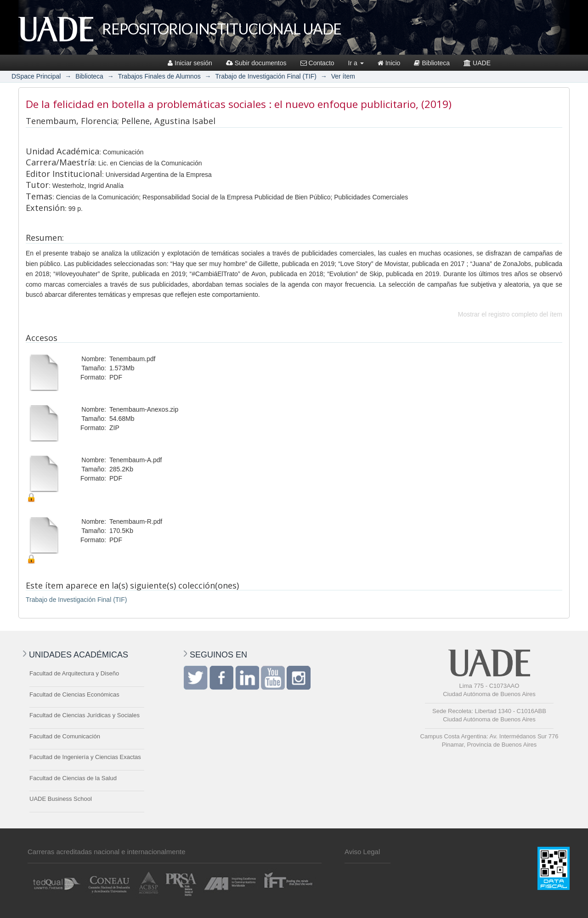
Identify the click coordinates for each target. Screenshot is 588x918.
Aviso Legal (362, 852)
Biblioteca (432, 63)
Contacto (317, 63)
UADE (477, 63)
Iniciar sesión (190, 63)
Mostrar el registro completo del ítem (510, 314)
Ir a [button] (356, 63)
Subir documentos (256, 63)
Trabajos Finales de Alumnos (159, 76)
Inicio (389, 63)
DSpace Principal (36, 76)
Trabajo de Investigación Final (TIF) (266, 76)
